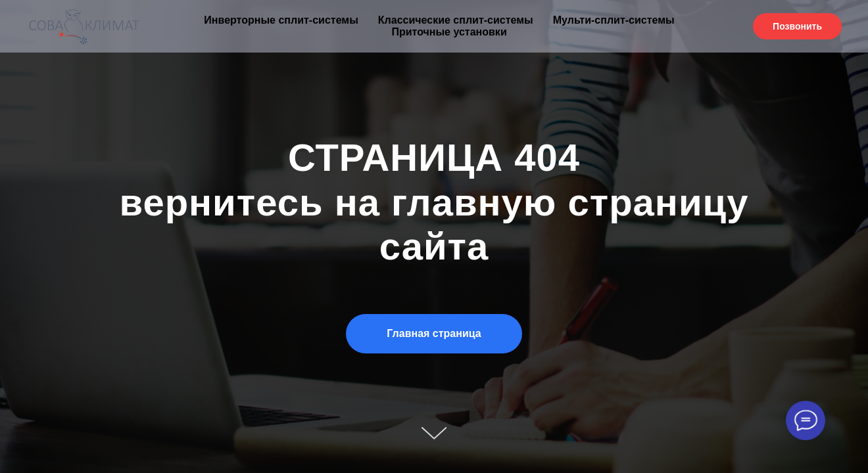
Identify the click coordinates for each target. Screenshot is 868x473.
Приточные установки (449, 32)
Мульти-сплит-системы (614, 20)
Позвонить (797, 26)
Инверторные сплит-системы (281, 20)
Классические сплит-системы (456, 20)
